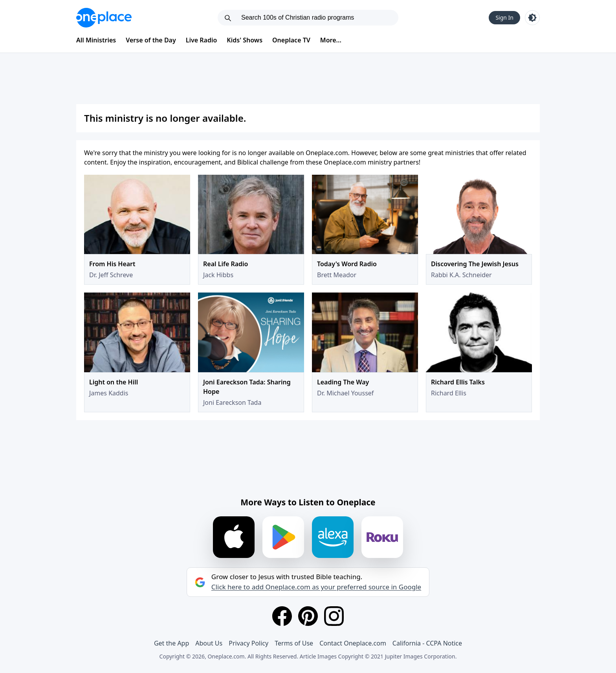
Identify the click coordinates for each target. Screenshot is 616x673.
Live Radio (202, 40)
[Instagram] (334, 616)
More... (331, 40)
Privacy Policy (248, 643)
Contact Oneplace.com (353, 643)
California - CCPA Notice (427, 643)
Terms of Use (294, 643)
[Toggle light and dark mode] (532, 18)
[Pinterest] (308, 616)
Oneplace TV (291, 40)
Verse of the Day (151, 40)
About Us (209, 643)
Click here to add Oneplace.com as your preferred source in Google (316, 587)
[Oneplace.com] (104, 18)
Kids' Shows (245, 40)
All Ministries (96, 40)
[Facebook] (282, 616)
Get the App (171, 643)
